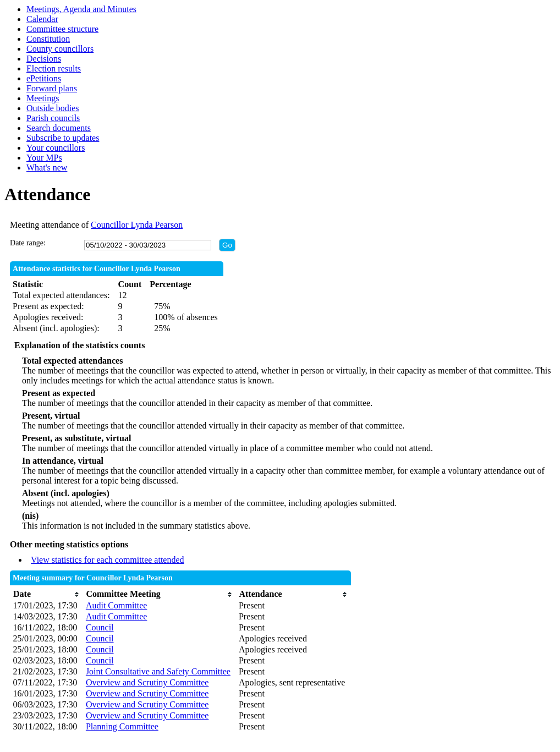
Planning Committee (122, 726)
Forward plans (52, 88)
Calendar (42, 19)
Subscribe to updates (63, 138)
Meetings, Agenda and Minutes (81, 9)
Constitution (48, 39)
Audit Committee (117, 605)
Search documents (59, 128)
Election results (54, 68)
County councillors (60, 49)
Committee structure (62, 29)
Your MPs (44, 158)
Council (100, 627)
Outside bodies (53, 108)
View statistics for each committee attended (108, 560)
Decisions (44, 59)
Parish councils (53, 118)
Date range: (28, 243)
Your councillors (56, 148)
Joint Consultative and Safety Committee (158, 671)
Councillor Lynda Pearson (137, 225)
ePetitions (44, 78)
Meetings (43, 98)
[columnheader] (47, 594)
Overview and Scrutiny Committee (147, 682)
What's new (47, 168)
